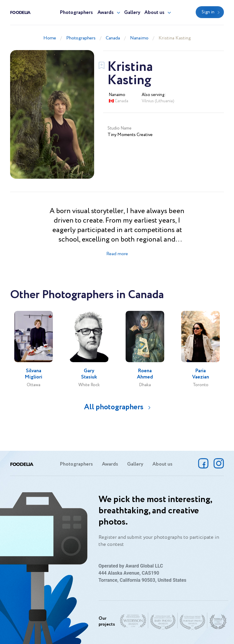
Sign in (208, 12)
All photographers (114, 407)
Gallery (132, 13)
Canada (113, 38)
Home (50, 38)
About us (154, 13)
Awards (106, 13)
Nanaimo (139, 38)
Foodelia (20, 12)
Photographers (76, 13)
